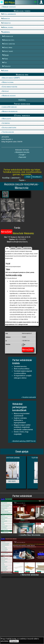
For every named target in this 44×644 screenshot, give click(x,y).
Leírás (7, 248)
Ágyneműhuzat (8, 36)
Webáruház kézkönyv (9, 96)
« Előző (28, 177)
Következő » (37, 177)
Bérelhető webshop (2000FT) (11, 78)
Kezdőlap (6, 178)
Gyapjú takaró (8, 51)
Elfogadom (14, 641)
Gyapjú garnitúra (9, 44)
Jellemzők (13, 248)
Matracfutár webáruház (10, 111)
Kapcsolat (6, 91)
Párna (6, 59)
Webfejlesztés (7, 119)
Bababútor (6, 18)
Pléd (5, 62)
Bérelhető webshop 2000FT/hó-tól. (24, 441)
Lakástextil (6, 32)
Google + (23, 155)
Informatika (6, 123)
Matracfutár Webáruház (23, 233)
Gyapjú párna (8, 47)
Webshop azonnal (8, 82)
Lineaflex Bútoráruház (10, 107)
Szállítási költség (27, 248)
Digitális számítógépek (9, 128)
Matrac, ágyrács (8, 27)
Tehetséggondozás (8, 132)
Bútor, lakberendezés (9, 14)
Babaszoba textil (9, 40)
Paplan (6, 55)
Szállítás (19, 248)
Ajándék (6, 71)
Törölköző (7, 66)
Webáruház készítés (23, 152)
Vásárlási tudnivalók (9, 7)
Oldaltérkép (22, 100)
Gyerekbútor (7, 23)
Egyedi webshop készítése (10, 87)
